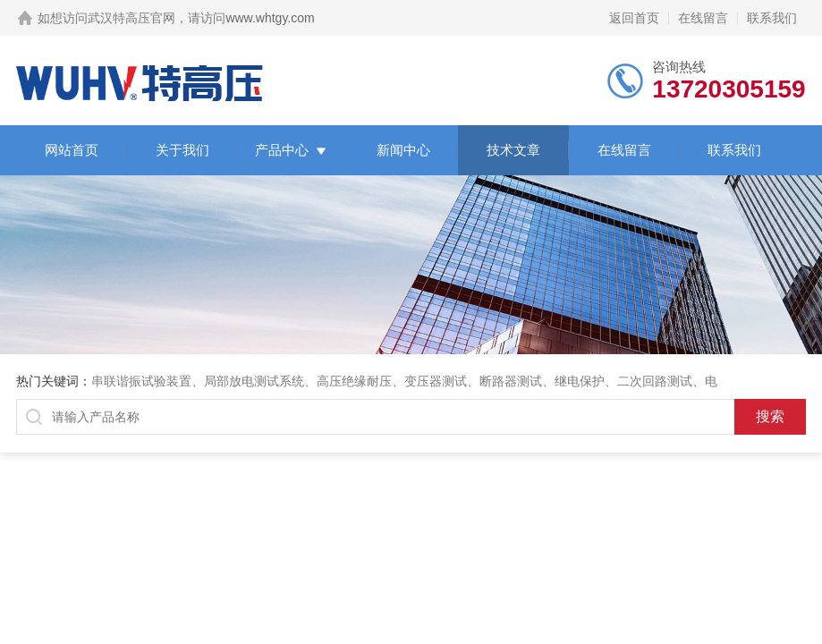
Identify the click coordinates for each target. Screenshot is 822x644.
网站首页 (72, 150)
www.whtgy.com (270, 18)
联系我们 (772, 18)
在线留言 (703, 18)
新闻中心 (403, 150)
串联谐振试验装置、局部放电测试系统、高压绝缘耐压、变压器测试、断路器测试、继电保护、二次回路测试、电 (404, 381)
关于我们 (182, 150)
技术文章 (513, 150)
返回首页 (634, 18)
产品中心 (282, 150)
